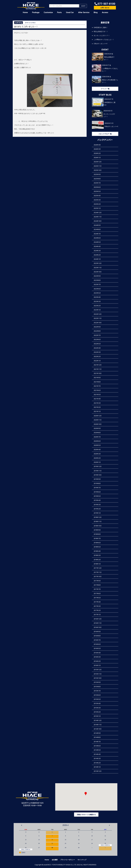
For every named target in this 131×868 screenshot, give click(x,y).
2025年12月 (98, 162)
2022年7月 (97, 335)
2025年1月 (97, 208)
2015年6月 (97, 695)
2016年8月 (97, 636)
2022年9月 (97, 327)
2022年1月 (97, 361)
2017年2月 (97, 610)
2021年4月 (97, 399)
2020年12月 (98, 416)
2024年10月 (98, 221)
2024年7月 (97, 234)
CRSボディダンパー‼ (100, 44)
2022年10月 (98, 323)
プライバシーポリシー (68, 860)
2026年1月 (97, 158)
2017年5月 (97, 598)
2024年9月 (97, 225)
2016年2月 (97, 661)
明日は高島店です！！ (101, 31)
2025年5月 (97, 191)
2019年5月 (97, 496)
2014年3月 (97, 758)
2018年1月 (97, 564)
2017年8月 (97, 585)
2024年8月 (97, 229)
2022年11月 (98, 318)
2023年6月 (97, 289)
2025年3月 (97, 200)
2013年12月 (98, 771)
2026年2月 (97, 153)
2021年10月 (98, 373)
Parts (59, 12)
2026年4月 (97, 145)
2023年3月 (97, 301)
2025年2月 (97, 204)
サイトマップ (82, 860)
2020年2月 (97, 458)
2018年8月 (97, 534)
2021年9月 (97, 378)
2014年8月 (97, 737)
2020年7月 (97, 437)
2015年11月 (98, 674)
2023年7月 (97, 284)
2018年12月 (98, 517)
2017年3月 (97, 606)
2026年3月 (97, 149)
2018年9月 (97, 530)
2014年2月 (97, 763)
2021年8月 (97, 382)
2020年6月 (97, 441)
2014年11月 (98, 725)
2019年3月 (97, 505)
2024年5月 (97, 242)
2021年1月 (97, 411)
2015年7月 (97, 691)
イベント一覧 (105, 89)
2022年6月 (97, 339)
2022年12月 (98, 314)
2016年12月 (98, 619)
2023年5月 (97, 293)
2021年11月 (98, 369)
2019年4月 (97, 500)
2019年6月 (97, 492)
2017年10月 (98, 577)
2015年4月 (97, 703)
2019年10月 (98, 475)
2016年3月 (97, 657)
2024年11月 (98, 217)
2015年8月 (97, 687)
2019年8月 (97, 483)
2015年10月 (98, 678)
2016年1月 (97, 665)
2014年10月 (98, 729)
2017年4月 (97, 602)
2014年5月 (97, 750)
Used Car (70, 12)
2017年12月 (98, 568)
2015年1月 (97, 716)
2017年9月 (97, 581)
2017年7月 (97, 589)
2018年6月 (97, 543)
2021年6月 (97, 390)
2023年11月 (98, 268)
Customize (48, 12)
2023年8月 (97, 280)
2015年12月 (98, 670)
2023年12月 (98, 263)
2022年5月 (97, 344)
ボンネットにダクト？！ (102, 36)
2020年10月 (98, 424)
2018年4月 (97, 551)
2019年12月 (98, 466)
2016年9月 (97, 632)
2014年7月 (97, 742)
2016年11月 (98, 623)
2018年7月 (97, 538)
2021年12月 (98, 365)
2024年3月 (97, 251)
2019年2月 (97, 509)
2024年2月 (97, 255)
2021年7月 (97, 386)
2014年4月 (97, 754)
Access (105, 12)
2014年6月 (97, 746)
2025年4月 (97, 196)
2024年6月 (97, 238)
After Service (84, 12)
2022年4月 (97, 348)
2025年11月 (98, 166)
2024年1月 (97, 259)
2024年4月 (97, 246)
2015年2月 (97, 712)
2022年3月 (97, 352)
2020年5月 (97, 445)
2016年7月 (97, 640)
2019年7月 (97, 488)
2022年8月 (97, 331)
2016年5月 (97, 648)
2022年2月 (97, 356)
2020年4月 (97, 450)
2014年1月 (97, 767)
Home (25, 12)
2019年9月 (97, 479)
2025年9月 (97, 174)
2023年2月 (97, 306)
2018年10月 (98, 526)
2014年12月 (98, 720)
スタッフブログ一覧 (105, 134)
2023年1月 (97, 310)
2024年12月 (98, 213)
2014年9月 (97, 733)
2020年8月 (97, 433)
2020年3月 (97, 454)
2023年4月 (97, 297)
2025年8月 (97, 179)
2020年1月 (97, 462)
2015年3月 (97, 708)
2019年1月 (97, 513)
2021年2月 (97, 407)
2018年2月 (97, 560)
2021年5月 (97, 395)
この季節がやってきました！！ (104, 40)
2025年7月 (97, 183)
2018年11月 (98, 521)
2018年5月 (97, 547)
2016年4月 (97, 653)
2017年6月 (97, 593)
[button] (105, 4)
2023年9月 (97, 276)
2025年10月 (98, 170)
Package (36, 12)
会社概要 (55, 860)
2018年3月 (97, 555)
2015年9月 (97, 682)
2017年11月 (98, 572)
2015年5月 (97, 699)
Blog (96, 12)
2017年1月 (97, 615)
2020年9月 (97, 428)
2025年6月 (97, 187)
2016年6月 (97, 644)
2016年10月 (98, 627)
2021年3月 (97, 403)
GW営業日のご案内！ (101, 27)
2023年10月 (98, 272)
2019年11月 (98, 471)
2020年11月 (98, 420)
